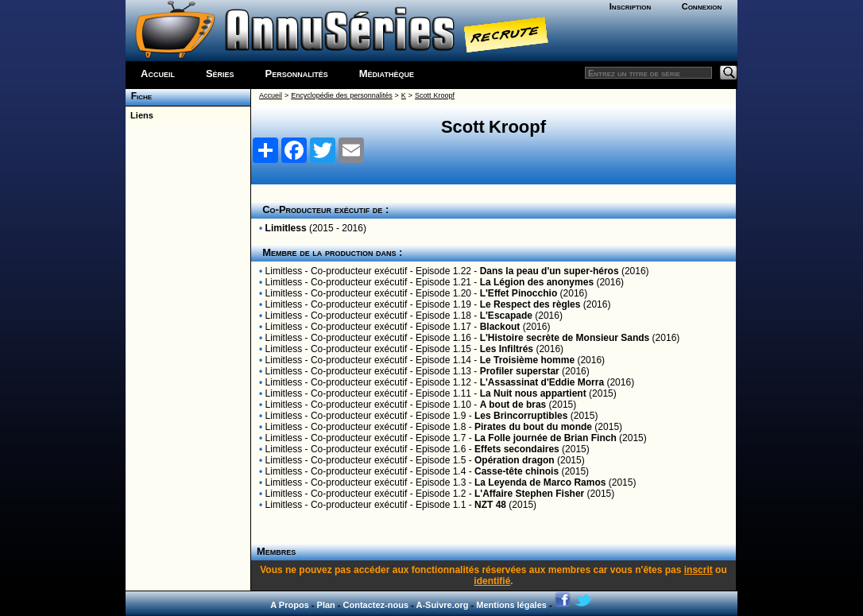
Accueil (158, 74)
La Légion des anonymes (537, 282)
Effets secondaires (517, 449)
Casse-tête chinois (517, 471)
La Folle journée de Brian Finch (546, 438)
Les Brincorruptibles (521, 416)
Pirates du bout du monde (533, 427)
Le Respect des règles (530, 304)
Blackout (500, 327)
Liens (139, 115)
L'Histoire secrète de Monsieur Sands (565, 338)
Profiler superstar (520, 371)
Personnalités (297, 74)
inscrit (699, 570)
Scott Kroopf (435, 95)
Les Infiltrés (507, 349)
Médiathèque (387, 74)
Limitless (286, 228)
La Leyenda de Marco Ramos (540, 482)
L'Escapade (506, 316)
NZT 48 (490, 505)
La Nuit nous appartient (533, 393)
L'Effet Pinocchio (519, 293)
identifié (492, 581)
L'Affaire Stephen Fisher (529, 494)
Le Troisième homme (527, 360)
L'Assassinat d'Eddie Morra (542, 382)
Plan (326, 605)
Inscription (630, 6)
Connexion (702, 6)
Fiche (139, 96)
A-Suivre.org (442, 605)
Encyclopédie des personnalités (341, 95)
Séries (220, 74)
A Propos (290, 605)
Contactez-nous (376, 605)
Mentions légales (511, 605)
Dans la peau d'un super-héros (550, 271)
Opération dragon (515, 460)
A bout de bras (513, 405)
